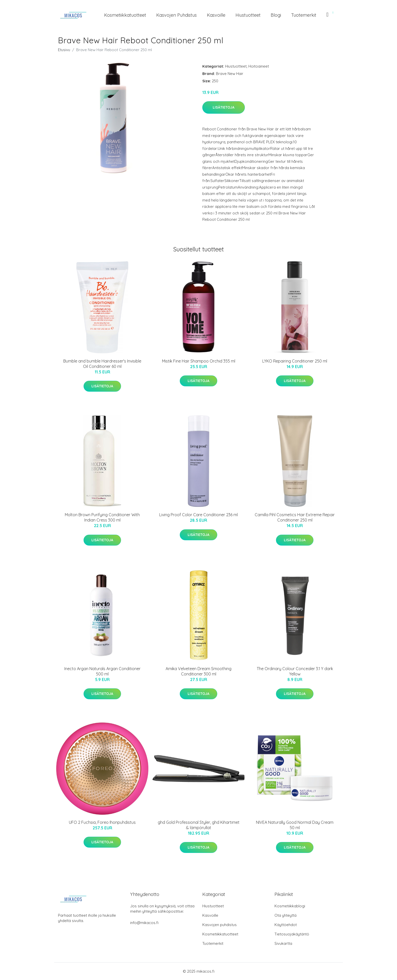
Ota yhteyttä (285, 915)
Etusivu (64, 50)
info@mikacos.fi (144, 923)
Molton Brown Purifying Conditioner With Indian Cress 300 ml (102, 517)
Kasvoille (216, 15)
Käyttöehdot (286, 925)
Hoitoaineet (259, 66)
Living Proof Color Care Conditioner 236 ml (198, 515)
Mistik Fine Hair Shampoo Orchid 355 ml (199, 361)
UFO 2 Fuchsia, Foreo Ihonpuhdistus (102, 822)
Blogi (276, 15)
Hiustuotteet (248, 15)
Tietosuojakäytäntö (292, 934)
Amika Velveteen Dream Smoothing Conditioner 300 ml (198, 671)
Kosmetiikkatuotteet (125, 15)
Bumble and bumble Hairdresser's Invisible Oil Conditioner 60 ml (102, 364)
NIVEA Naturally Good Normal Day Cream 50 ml (295, 825)
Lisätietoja (224, 107)
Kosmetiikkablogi (290, 906)
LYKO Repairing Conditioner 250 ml (295, 361)
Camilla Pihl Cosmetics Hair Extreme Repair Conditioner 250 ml (295, 517)
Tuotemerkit (304, 15)
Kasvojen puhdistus (176, 15)
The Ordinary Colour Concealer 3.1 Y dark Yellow (295, 671)
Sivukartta (283, 943)
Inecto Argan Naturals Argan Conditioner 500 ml (102, 671)
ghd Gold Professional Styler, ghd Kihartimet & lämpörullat (199, 825)
